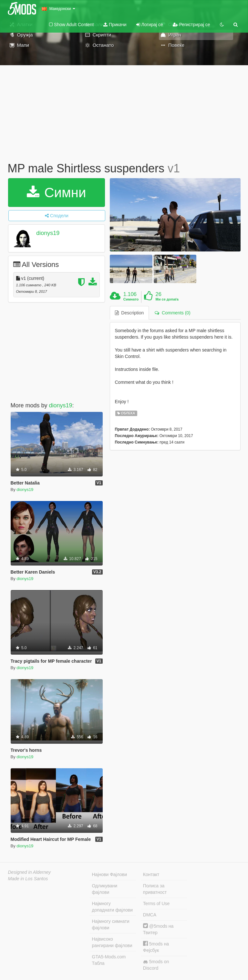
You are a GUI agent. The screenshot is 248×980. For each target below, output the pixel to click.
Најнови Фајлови (110, 874)
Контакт (151, 874)
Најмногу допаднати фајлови (113, 907)
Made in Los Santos (28, 879)
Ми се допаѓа (167, 299)
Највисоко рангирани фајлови (112, 942)
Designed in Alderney (30, 872)
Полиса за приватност (155, 889)
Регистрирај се (191, 25)
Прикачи (115, 25)
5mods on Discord (156, 965)
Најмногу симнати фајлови (111, 924)
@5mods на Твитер (158, 929)
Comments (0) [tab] (172, 313)
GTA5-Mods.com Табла (109, 960)
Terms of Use (156, 903)
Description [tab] (129, 313)
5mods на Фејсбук (156, 947)
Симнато (131, 299)
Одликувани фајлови (105, 889)
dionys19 (48, 233)
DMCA (150, 915)
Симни (57, 193)
